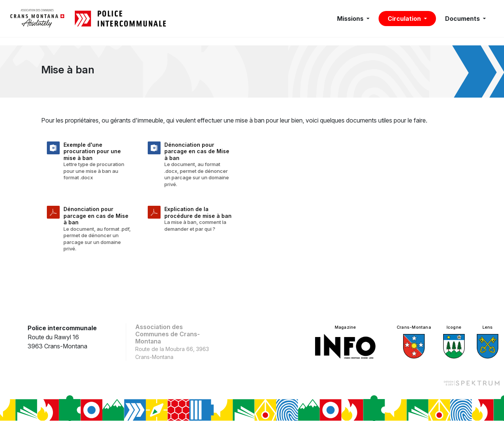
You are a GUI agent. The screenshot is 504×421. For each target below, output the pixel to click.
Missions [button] (351, 19)
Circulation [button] (405, 19)
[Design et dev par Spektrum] (472, 383)
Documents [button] (463, 19)
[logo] (37, 19)
